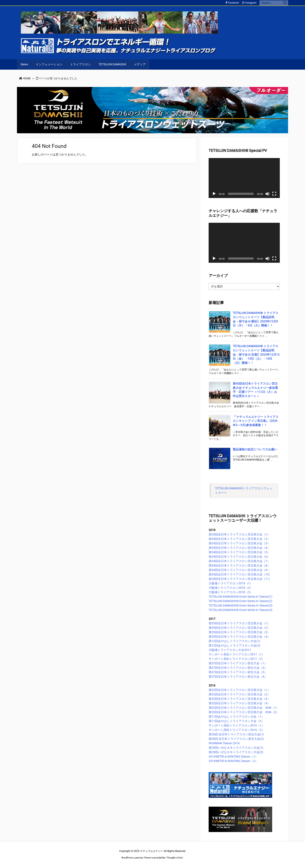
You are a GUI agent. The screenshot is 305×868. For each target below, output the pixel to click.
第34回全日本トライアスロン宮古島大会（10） (240, 574)
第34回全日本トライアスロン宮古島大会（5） (239, 552)
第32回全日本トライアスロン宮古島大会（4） (239, 703)
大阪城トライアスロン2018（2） (231, 588)
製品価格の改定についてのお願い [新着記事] (255, 449)
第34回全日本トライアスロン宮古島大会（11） (240, 579)
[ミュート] (268, 194)
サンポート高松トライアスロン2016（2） (237, 730)
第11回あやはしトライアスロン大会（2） (236, 721)
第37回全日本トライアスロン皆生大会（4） (238, 677)
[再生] (214, 194)
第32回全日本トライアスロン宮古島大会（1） (239, 690)
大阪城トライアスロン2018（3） (231, 592)
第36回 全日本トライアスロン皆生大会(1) (236, 734)
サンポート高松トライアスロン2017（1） (237, 654)
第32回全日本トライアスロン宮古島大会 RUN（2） (244, 712)
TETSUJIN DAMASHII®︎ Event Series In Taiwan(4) (241, 610)
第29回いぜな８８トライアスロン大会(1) (236, 748)
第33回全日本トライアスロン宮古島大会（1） (239, 623)
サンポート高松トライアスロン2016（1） (237, 725)
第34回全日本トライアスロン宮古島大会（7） (239, 561)
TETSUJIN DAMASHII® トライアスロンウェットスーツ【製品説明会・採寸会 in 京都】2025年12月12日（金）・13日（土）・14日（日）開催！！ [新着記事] (256, 354)
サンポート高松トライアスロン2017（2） (237, 659)
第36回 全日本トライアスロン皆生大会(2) (236, 739)
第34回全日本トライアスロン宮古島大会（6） (239, 557)
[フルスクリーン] (274, 194)
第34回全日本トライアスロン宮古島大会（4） (239, 548)
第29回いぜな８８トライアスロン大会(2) (236, 752)
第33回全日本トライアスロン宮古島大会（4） (239, 637)
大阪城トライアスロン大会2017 (230, 650)
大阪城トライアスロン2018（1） (231, 583)
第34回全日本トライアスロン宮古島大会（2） (239, 539)
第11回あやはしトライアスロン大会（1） (236, 717)
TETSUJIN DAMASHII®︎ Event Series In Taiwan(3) (241, 605)
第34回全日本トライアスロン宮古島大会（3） (239, 543)
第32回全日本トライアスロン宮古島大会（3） (239, 699)
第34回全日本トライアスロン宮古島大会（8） (239, 565)
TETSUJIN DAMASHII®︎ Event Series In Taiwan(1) (241, 597)
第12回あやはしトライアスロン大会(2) (234, 645)
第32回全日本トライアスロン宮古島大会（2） (239, 694)
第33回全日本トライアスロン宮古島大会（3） (239, 632)
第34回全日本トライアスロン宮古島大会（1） (239, 534)
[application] (244, 178)
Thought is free (175, 858)
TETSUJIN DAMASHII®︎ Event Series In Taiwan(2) (241, 601)
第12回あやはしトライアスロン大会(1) (234, 641)
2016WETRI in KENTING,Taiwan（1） (233, 757)
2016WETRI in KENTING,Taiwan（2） (233, 761)
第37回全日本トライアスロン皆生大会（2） (238, 668)
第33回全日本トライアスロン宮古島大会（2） (239, 628)
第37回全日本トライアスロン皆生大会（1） (238, 663)
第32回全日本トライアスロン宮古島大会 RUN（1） (244, 708)
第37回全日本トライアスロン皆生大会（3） (238, 672)
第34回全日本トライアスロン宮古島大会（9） (239, 570)
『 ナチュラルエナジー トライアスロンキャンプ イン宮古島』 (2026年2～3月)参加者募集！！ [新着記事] (256, 421)
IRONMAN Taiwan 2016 (224, 743)
